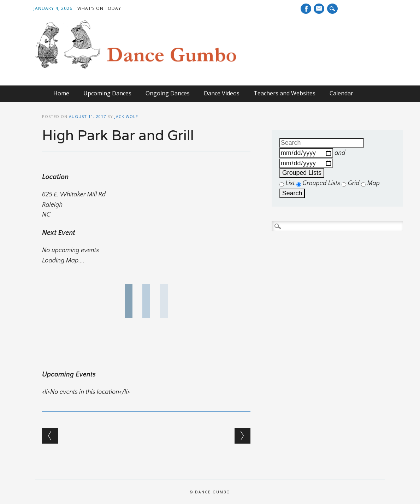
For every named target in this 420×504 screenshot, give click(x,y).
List (288, 183)
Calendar (341, 93)
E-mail (319, 9)
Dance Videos (222, 93)
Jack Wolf (126, 116)
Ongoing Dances (168, 93)
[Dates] (306, 153)
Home (61, 93)
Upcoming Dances (107, 93)
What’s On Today (99, 8)
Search (292, 193)
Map (370, 183)
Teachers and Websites (285, 93)
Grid (351, 183)
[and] (306, 163)
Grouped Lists (302, 173)
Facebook (306, 9)
